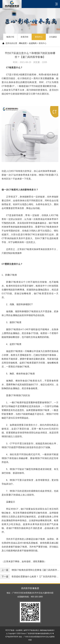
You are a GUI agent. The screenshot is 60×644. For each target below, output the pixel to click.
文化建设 (53, 37)
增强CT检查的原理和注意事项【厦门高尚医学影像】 (30, 570)
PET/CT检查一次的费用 (14, 630)
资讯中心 (39, 37)
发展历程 (24, 37)
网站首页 (23, 43)
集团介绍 (10, 37)
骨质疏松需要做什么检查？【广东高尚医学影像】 (30, 577)
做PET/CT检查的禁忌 (31, 630)
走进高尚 (33, 43)
